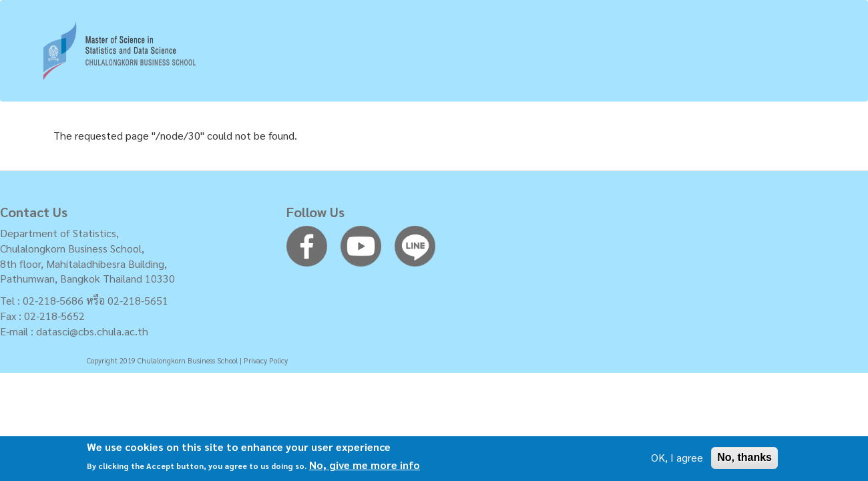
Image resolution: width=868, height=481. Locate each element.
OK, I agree (677, 460)
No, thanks (744, 460)
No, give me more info (365, 467)
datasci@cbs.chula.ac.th (92, 331)
